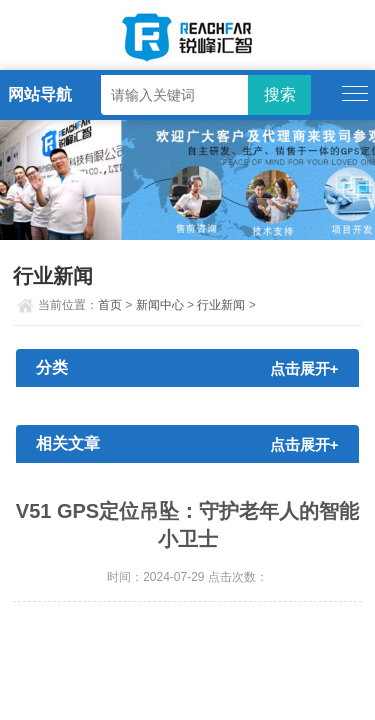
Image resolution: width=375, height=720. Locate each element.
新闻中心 (160, 305)
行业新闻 (221, 305)
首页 (110, 305)
